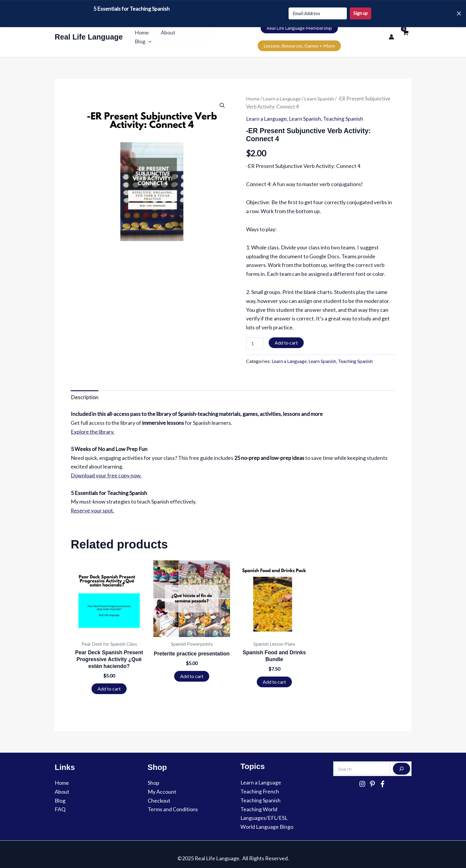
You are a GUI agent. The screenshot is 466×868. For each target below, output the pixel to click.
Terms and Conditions (173, 801)
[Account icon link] (391, 32)
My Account (162, 783)
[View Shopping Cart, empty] (406, 32)
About (169, 32)
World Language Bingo (267, 818)
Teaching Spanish (344, 110)
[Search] (402, 761)
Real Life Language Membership (254, 32)
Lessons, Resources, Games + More (341, 32)
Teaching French (260, 783)
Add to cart (286, 333)
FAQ (60, 801)
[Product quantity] (255, 334)
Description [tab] (85, 388)
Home (144, 32)
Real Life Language (89, 32)
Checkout (159, 792)
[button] (201, 32)
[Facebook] (382, 776)
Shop (154, 775)
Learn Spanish (320, 90)
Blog (195, 32)
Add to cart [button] (109, 680)
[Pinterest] (372, 776)
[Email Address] (318, 14)
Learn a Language (282, 90)
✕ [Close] (459, 14)
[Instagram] (362, 776)
